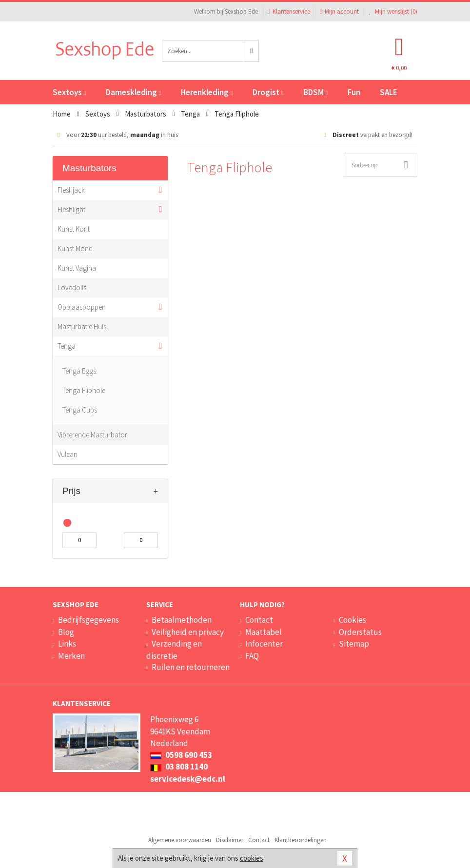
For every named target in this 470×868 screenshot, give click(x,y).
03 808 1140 (179, 767)
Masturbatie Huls (82, 326)
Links (67, 644)
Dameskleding (133, 92)
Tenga (67, 346)
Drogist (268, 92)
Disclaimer (230, 840)
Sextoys (69, 92)
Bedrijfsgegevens (88, 620)
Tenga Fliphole (84, 390)
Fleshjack (71, 190)
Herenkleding (207, 92)
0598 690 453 (181, 755)
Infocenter (264, 644)
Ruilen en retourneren (191, 667)
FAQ (252, 656)
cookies (252, 858)
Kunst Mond (75, 248)
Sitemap (354, 644)
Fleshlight (71, 209)
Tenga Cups (80, 410)
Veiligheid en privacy (188, 632)
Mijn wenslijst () (393, 11)
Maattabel (264, 632)
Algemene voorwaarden (180, 840)
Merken (71, 656)
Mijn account (339, 11)
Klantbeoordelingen (301, 840)
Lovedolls (72, 287)
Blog (66, 632)
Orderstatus (360, 632)
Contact (259, 620)
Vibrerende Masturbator (92, 435)
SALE (389, 92)
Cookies (352, 620)
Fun (354, 92)
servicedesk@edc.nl (188, 779)
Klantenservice (289, 11)
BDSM (315, 92)
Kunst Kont (74, 229)
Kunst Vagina (77, 268)
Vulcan (68, 454)
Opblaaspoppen (82, 307)
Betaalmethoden (182, 620)
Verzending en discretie (174, 650)
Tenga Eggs (79, 371)
